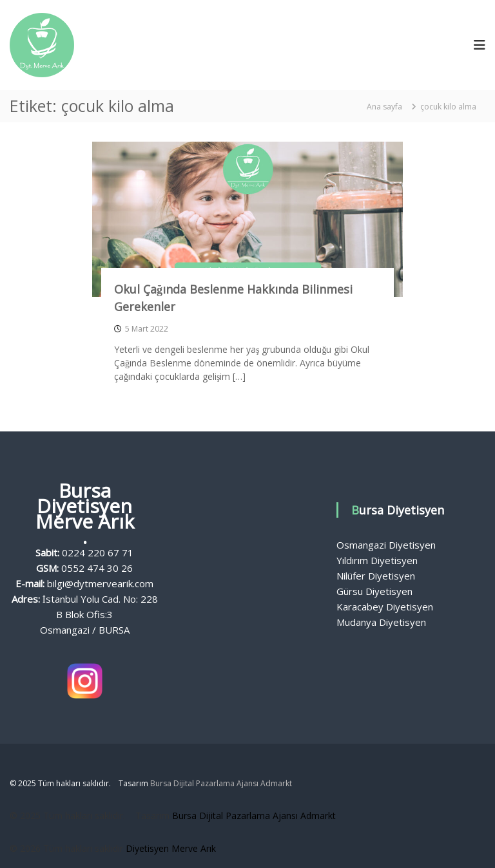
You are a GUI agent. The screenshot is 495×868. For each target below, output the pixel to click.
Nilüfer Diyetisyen (376, 576)
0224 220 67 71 (98, 552)
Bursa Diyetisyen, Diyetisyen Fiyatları (247, 599)
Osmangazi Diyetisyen (386, 545)
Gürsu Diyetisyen (374, 591)
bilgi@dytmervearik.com (100, 583)
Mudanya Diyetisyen (381, 622)
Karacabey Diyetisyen (385, 607)
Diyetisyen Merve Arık (171, 848)
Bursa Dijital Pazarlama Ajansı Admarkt (221, 783)
